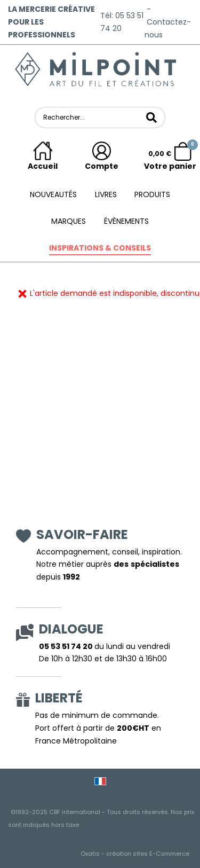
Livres (106, 194)
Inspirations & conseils (100, 248)
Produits (152, 194)
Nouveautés (53, 194)
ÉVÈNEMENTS (126, 221)
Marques (69, 221)
